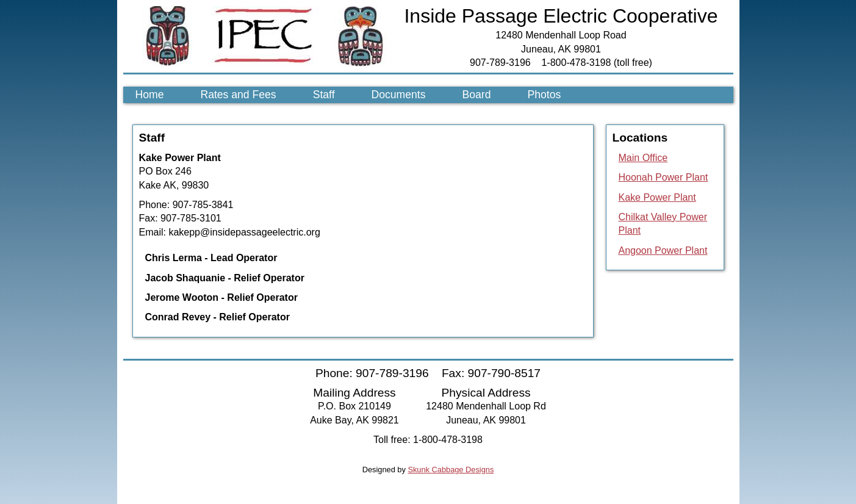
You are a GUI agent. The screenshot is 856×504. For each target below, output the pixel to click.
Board (477, 95)
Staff (324, 95)
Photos (544, 95)
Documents (399, 95)
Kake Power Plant (657, 197)
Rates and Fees (238, 95)
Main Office (643, 158)
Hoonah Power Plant (664, 177)
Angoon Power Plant (663, 250)
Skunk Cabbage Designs (451, 470)
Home (150, 95)
